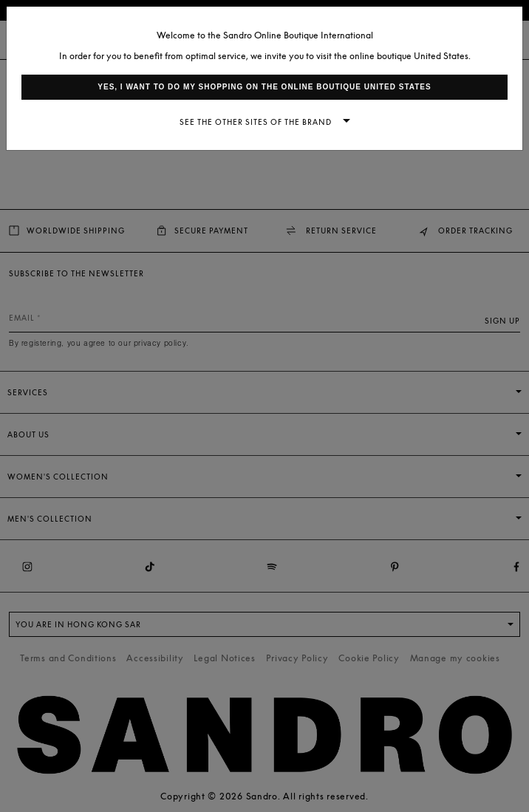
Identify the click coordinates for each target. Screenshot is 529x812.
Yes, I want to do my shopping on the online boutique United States (264, 87)
